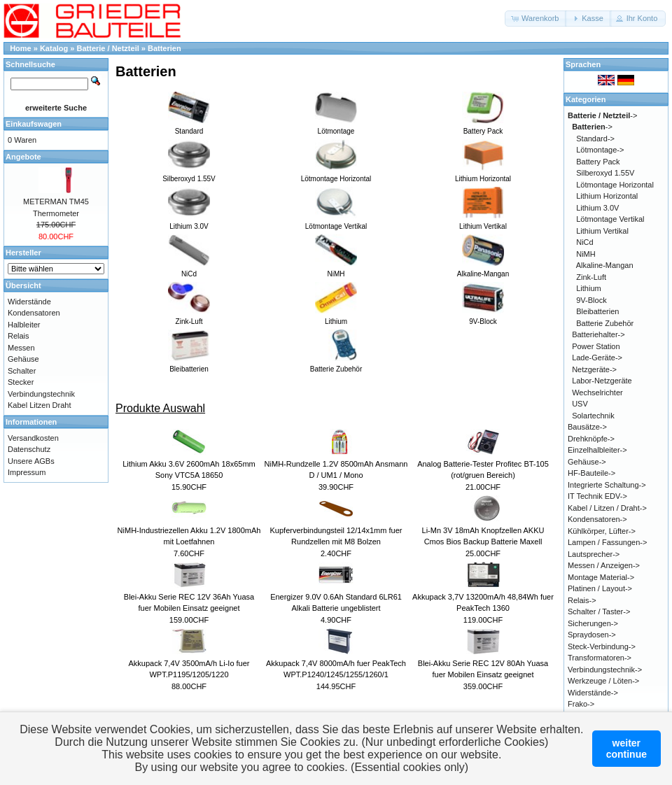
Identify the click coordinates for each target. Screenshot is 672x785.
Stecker (21, 382)
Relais (19, 336)
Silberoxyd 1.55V (605, 173)
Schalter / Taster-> (599, 611)
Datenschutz (29, 449)
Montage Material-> (601, 577)
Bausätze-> (587, 427)
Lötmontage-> (600, 150)
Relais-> (582, 600)
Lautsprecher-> (594, 554)
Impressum (27, 472)
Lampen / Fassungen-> (607, 542)
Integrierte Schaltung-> (607, 485)
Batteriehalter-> (598, 334)
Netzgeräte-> (594, 369)
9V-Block (591, 300)
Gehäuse (23, 359)
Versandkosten (33, 438)
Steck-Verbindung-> (602, 646)
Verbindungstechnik (41, 394)
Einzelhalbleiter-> (597, 450)
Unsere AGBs (31, 461)
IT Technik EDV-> (597, 496)
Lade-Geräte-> (597, 358)
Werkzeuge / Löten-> (603, 681)
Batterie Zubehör (605, 323)
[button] (536, 19)
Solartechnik (593, 416)
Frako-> (581, 704)
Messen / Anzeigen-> (604, 565)
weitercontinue (626, 749)
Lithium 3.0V (597, 208)
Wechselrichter (597, 392)
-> (602, 115)
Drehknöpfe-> (591, 439)
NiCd (584, 242)
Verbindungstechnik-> (605, 670)
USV (580, 404)
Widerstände (29, 302)
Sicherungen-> (593, 623)
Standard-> (595, 139)
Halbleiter (24, 325)
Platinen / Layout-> (600, 588)
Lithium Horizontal (607, 196)
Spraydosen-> (592, 635)
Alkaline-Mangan (605, 265)
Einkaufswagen (34, 124)
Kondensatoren (34, 313)
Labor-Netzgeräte (602, 381)
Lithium (588, 288)
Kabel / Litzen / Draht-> (607, 508)
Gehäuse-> (587, 462)
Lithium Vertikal (602, 231)
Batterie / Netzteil (108, 48)
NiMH (586, 254)
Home (21, 48)
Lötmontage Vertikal (610, 219)
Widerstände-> (593, 693)
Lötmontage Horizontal (615, 185)
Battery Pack (598, 162)
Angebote (23, 157)
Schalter (22, 371)
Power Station (596, 346)
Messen (21, 348)
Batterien (164, 48)
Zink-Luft (591, 277)
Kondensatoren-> (597, 519)
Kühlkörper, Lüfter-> (602, 531)
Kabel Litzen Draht (40, 405)
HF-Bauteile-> (591, 473)
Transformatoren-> (600, 658)
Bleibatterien (597, 311)
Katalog (54, 48)
